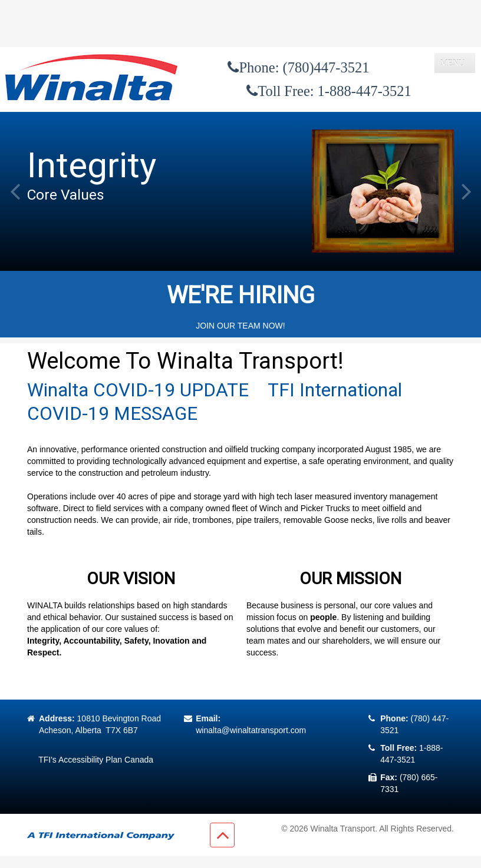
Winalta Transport (342, 829)
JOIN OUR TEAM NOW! (240, 326)
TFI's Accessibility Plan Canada (96, 760)
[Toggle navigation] (455, 63)
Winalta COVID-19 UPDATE (138, 390)
